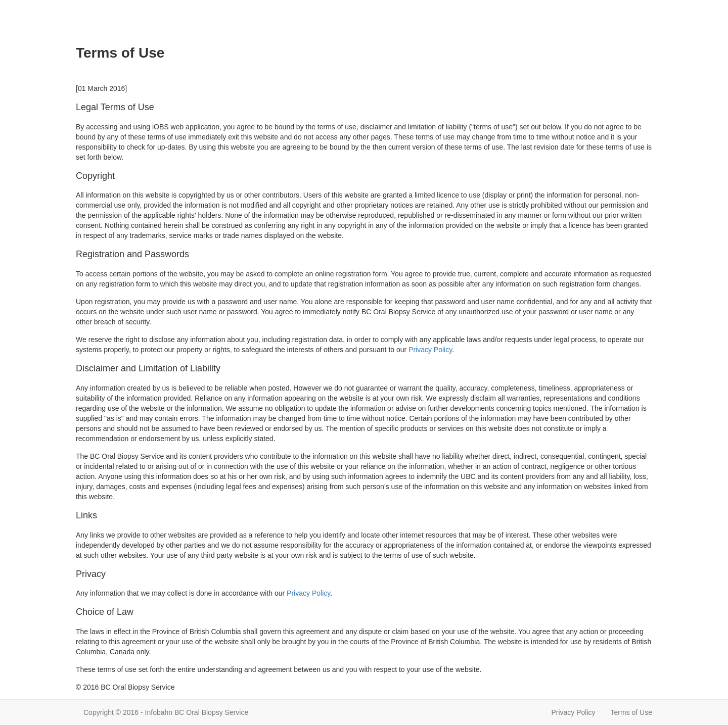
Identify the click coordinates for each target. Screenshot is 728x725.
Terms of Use (631, 712)
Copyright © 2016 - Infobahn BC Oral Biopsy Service (166, 712)
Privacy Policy (430, 350)
